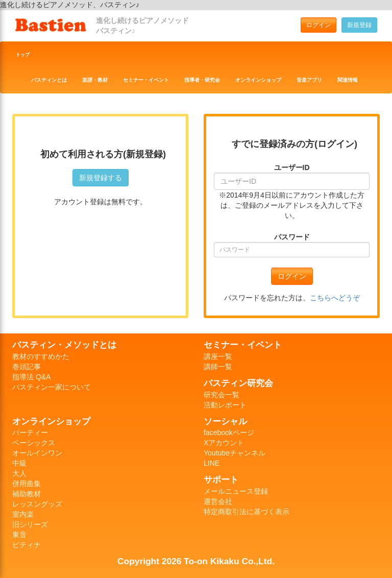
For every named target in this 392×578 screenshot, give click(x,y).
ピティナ (27, 545)
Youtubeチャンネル (235, 453)
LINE (212, 463)
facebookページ (229, 432)
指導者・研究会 (202, 80)
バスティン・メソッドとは (64, 345)
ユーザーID (292, 167)
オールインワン (37, 453)
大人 (19, 473)
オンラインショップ (258, 80)
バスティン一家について (52, 387)
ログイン (318, 25)
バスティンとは (49, 80)
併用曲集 (27, 484)
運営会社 (218, 501)
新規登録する (101, 178)
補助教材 (27, 494)
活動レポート (225, 405)
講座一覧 (218, 356)
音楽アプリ (309, 80)
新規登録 (359, 25)
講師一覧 (218, 367)
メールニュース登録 (236, 491)
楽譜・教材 (95, 80)
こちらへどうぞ (335, 298)
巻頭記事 (27, 367)
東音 (19, 535)
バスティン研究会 (238, 383)
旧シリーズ (30, 524)
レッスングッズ (37, 504)
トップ (23, 55)
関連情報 (348, 80)
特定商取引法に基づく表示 (247, 512)
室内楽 (23, 514)
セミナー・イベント (146, 80)
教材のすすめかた (41, 356)
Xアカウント (224, 443)
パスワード (292, 237)
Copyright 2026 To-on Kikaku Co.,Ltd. (196, 561)
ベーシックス (34, 443)
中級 (19, 463)
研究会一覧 (222, 395)
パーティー (30, 432)
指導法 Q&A (31, 377)
